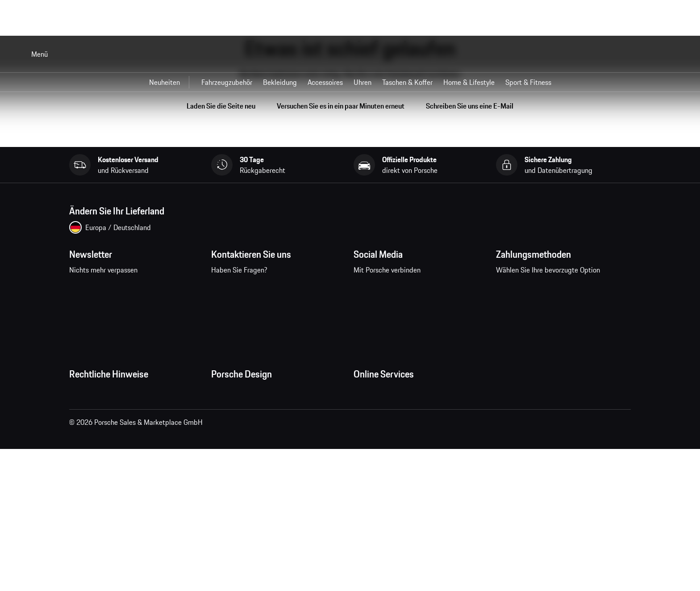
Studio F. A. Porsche (240, 429)
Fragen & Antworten (383, 411)
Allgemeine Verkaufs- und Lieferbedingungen (137, 411)
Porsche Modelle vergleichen (396, 482)
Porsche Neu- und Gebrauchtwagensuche (416, 465)
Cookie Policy (89, 465)
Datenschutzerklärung (102, 429)
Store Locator (231, 465)
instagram (393, 289)
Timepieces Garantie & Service (257, 447)
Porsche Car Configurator (391, 447)
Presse (221, 393)
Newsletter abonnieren (127, 294)
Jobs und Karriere (237, 411)
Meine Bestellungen (383, 393)
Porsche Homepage (383, 429)
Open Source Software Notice (113, 482)
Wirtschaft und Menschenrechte (117, 500)
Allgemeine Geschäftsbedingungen (121, 393)
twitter (448, 289)
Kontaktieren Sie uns (265, 294)
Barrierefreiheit (92, 518)
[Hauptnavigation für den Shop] (350, 82)
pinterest (421, 289)
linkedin (476, 289)
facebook (365, 289)
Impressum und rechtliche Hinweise (123, 447)
